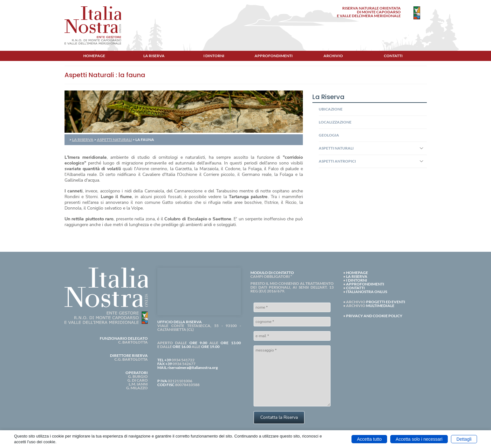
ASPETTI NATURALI (114, 140)
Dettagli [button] (464, 439)
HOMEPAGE (357, 273)
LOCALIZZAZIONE (335, 122)
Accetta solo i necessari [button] (419, 439)
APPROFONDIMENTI (365, 284)
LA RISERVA (83, 140)
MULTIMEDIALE (380, 306)
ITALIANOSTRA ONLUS (367, 292)
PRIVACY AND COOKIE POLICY (374, 316)
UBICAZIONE (331, 109)
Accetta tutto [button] (369, 439)
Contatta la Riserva (279, 417)
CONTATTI (355, 288)
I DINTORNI (357, 280)
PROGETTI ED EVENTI (386, 302)
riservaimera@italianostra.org (193, 368)
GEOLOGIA (329, 135)
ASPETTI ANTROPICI (337, 161)
